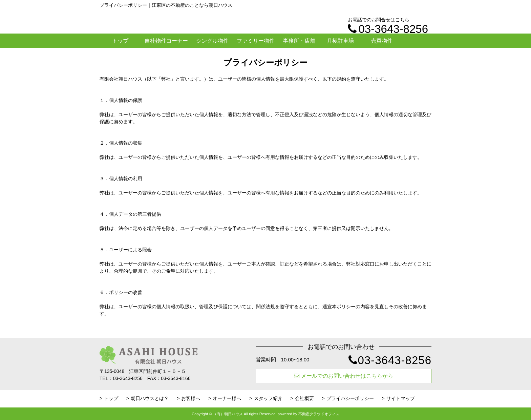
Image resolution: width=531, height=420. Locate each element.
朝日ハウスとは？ (150, 398)
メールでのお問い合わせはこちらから (344, 376)
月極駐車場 (340, 41)
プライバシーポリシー (350, 398)
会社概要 (304, 398)
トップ (120, 41)
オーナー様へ (227, 398)
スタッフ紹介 (268, 398)
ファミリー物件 (256, 41)
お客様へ (191, 398)
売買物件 (382, 41)
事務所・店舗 (299, 41)
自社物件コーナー (166, 41)
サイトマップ (401, 398)
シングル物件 (212, 41)
